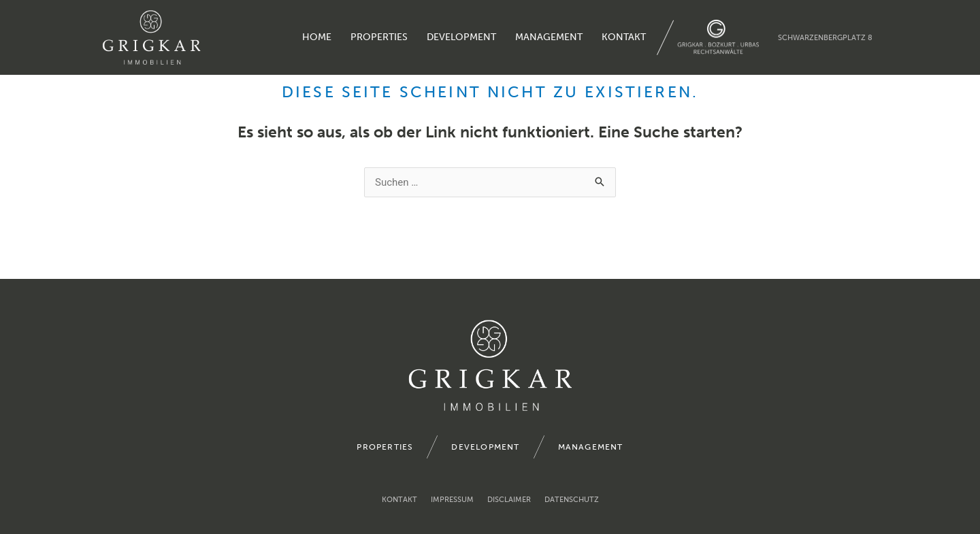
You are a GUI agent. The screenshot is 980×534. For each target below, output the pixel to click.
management (549, 37)
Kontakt (624, 37)
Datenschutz (572, 500)
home (317, 37)
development (461, 37)
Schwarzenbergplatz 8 (825, 38)
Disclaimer (509, 500)
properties (379, 37)
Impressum (452, 500)
